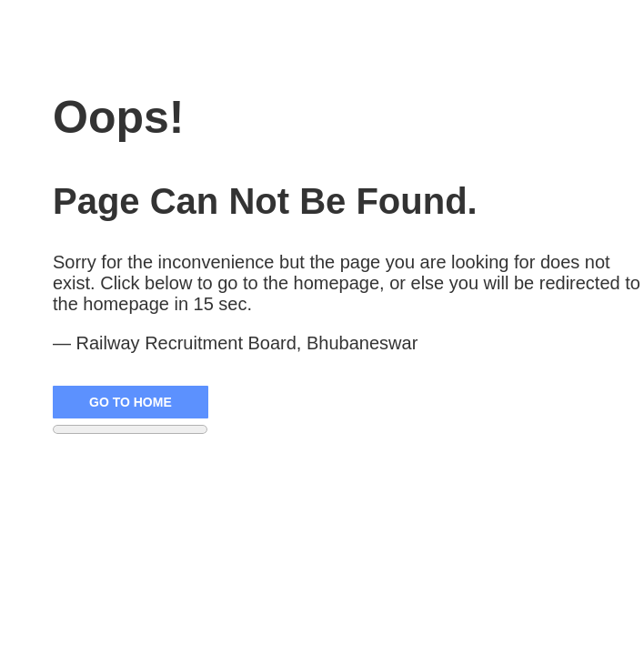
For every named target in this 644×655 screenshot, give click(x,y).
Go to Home (131, 402)
